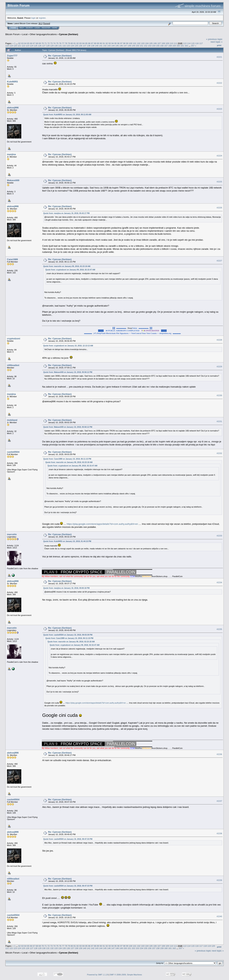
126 (40, 46)
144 (113, 46)
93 (110, 43)
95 (115, 43)
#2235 (219, 629)
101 (135, 43)
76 (60, 43)
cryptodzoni (14, 339)
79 (69, 43)
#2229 (219, 367)
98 (124, 43)
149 (133, 46)
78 (66, 43)
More (55, 28)
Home (14, 28)
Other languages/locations (43, 34)
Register (46, 28)
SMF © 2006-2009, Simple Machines (126, 975)
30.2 (40, 23)
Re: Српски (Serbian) (60, 56)
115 (193, 43)
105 (151, 43)
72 (49, 43)
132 (64, 46)
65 (28, 43)
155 (158, 46)
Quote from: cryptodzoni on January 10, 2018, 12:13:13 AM (68, 346)
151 (142, 46)
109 (167, 43)
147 (125, 46)
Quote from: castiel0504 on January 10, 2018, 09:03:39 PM (68, 635)
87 (92, 43)
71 (46, 43)
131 (60, 46)
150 (138, 46)
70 (43, 43)
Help (22, 28)
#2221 (219, 57)
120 (15, 46)
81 (75, 43)
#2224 (219, 156)
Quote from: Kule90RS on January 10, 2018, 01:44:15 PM (67, 541)
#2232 (219, 453)
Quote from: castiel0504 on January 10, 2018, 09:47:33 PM (68, 839)
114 (189, 43)
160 (178, 46)
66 (31, 43)
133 (68, 46)
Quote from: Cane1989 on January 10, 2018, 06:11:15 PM (67, 459)
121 (19, 46)
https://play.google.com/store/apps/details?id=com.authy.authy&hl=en (102, 524)
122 (23, 46)
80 (72, 43)
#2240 (219, 916)
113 (185, 43)
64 (25, 43)
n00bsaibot (13, 365)
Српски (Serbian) (68, 34)
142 (105, 46)
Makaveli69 (13, 180)
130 (56, 46)
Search (29, 28)
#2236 (219, 754)
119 (11, 46)
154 (154, 46)
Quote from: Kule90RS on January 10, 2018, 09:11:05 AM (67, 115)
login (34, 18)
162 (186, 46)
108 (163, 43)
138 (89, 46)
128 (48, 46)
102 (139, 43)
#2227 (219, 261)
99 (127, 43)
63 (22, 43)
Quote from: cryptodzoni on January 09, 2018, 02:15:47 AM (70, 270)
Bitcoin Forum (13, 34)
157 (166, 46)
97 (121, 43)
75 (57, 43)
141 (101, 46)
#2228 (219, 340)
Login (37, 28)
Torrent (47, 23)
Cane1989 (12, 259)
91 (104, 43)
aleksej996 (13, 108)
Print (219, 45)
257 (193, 46)
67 (34, 43)
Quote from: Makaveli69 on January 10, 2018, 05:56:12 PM (68, 372)
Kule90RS (12, 82)
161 (182, 46)
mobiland (12, 420)
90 (101, 43)
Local (25, 34)
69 (40, 43)
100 (131, 43)
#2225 (219, 182)
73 (51, 43)
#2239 (219, 880)
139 (93, 46)
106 (155, 43)
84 (83, 43)
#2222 (219, 83)
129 (52, 46)
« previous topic (214, 39)
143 (109, 46)
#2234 (219, 582)
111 (176, 43)
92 (107, 43)
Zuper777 (12, 56)
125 (36, 46)
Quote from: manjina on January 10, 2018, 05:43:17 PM (66, 213)
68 (37, 43)
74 (54, 43)
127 (44, 46)
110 (171, 43)
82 (78, 43)
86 (89, 43)
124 (32, 46)
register (42, 18)
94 (113, 43)
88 (95, 43)
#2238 (219, 833)
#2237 (219, 801)
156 (162, 46)
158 (170, 46)
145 (117, 46)
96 (118, 43)
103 (143, 43)
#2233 (219, 536)
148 (129, 46)
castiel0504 (13, 452)
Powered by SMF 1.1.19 (98, 975)
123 (28, 46)
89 (98, 43)
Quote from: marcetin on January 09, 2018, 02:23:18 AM (67, 266)
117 (201, 43)
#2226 (219, 208)
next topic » (217, 42)
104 (147, 43)
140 (97, 46)
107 (159, 43)
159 (174, 46)
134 (72, 46)
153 (150, 46)
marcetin (12, 534)
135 (76, 46)
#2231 (219, 421)
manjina (11, 154)
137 (85, 46)
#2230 (219, 395)
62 (19, 43)
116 (197, 43)
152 (146, 46)
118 (7, 46)
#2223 (219, 109)
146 (121, 46)
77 (63, 43)
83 (81, 43)
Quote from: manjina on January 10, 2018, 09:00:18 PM (66, 588)
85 (86, 43)
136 (81, 46)
